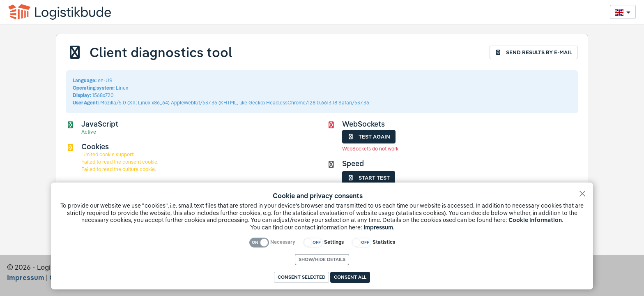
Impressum (378, 227)
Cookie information (535, 220)
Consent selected (301, 277)
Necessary (283, 242)
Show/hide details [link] (322, 259)
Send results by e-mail (534, 52)
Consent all (350, 277)
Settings (334, 242)
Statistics (384, 242)
